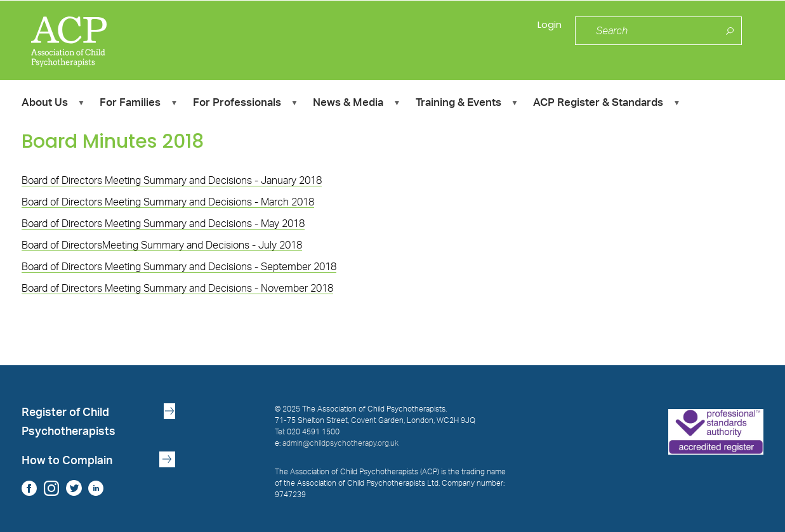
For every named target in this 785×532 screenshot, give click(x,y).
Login (547, 31)
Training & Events (467, 104)
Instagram (52, 488)
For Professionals (245, 104)
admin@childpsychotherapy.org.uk (340, 443)
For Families (138, 104)
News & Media (356, 104)
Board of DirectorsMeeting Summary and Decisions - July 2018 (162, 245)
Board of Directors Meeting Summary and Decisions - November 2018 (177, 289)
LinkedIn (96, 488)
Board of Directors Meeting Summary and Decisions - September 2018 (179, 267)
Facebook (30, 488)
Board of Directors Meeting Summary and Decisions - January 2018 (172, 181)
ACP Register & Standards (606, 104)
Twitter (74, 488)
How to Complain (67, 461)
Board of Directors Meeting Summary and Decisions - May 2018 (163, 224)
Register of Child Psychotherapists (69, 422)
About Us (53, 104)
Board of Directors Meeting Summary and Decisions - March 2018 (168, 202)
